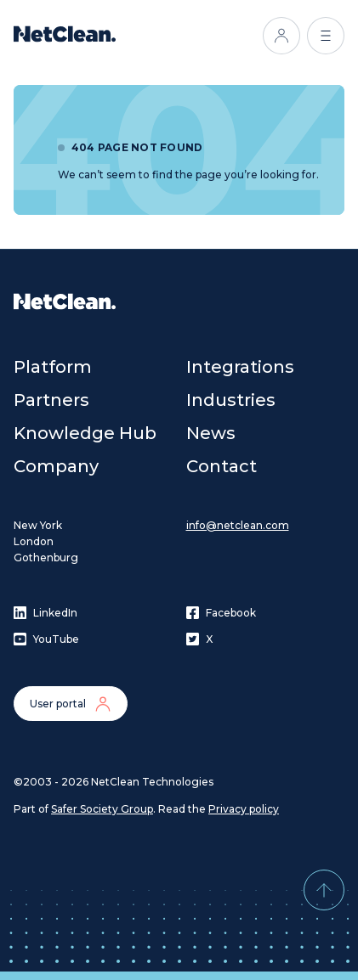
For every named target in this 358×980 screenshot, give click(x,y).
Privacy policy (244, 809)
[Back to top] (324, 890)
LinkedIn (45, 613)
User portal (71, 704)
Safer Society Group (102, 809)
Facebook (221, 613)
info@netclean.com (238, 525)
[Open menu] (326, 36)
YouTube (46, 639)
